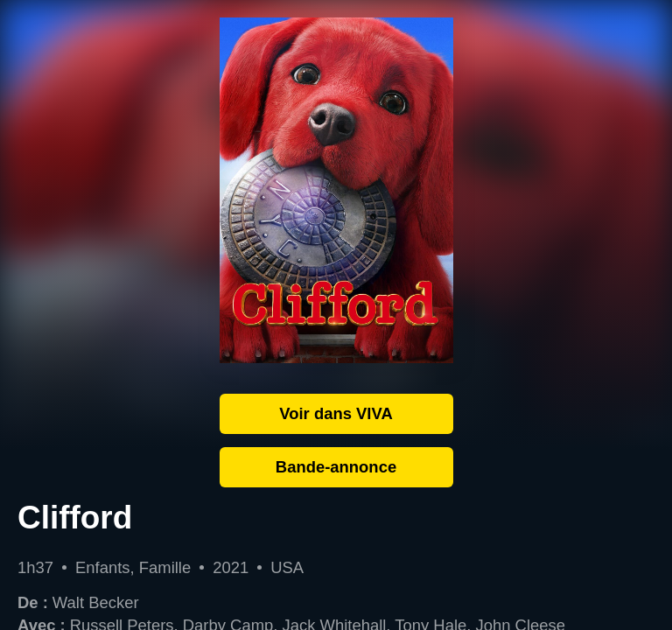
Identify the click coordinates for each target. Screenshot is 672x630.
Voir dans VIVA (336, 413)
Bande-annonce (336, 467)
